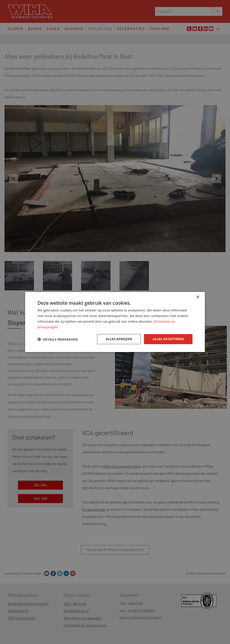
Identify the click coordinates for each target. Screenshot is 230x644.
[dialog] (115, 322)
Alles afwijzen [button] (119, 339)
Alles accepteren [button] (168, 339)
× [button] (198, 297)
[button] (58, 339)
